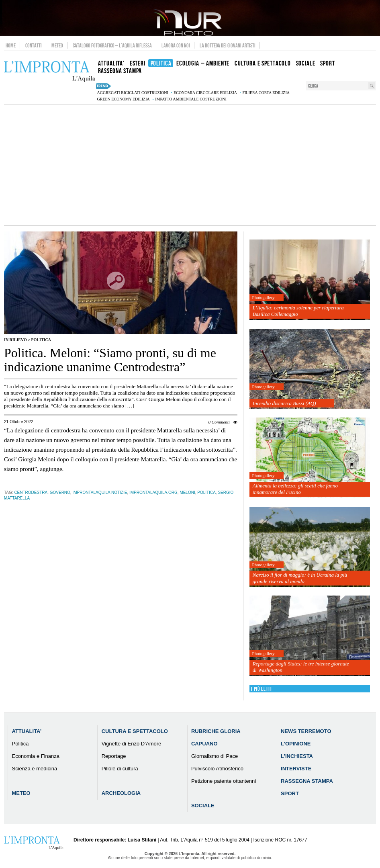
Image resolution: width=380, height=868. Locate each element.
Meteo (57, 45)
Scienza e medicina (35, 769)
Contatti (34, 45)
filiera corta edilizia (266, 93)
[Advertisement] (190, 165)
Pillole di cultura (120, 769)
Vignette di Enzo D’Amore (132, 744)
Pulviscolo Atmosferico (217, 769)
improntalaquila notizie (100, 492)
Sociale (203, 806)
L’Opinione (296, 744)
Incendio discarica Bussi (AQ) (284, 403)
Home (11, 45)
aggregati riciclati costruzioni (132, 93)
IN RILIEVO (15, 340)
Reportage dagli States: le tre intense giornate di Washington (301, 667)
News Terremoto (306, 731)
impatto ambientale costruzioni (191, 99)
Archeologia (121, 793)
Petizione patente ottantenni (224, 781)
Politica (41, 340)
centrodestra (31, 492)
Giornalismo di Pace (215, 756)
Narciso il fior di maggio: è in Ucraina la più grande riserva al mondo (300, 578)
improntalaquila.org (153, 492)
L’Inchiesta (297, 756)
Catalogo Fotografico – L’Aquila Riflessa (112, 45)
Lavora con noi (176, 45)
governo (60, 492)
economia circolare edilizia (205, 93)
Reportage (114, 756)
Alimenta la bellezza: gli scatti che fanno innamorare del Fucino (295, 489)
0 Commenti (219, 422)
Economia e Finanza (36, 756)
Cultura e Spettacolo (135, 731)
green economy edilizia (123, 99)
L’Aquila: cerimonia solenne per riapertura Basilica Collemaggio (298, 311)
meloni (187, 492)
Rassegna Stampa (307, 781)
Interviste (296, 769)
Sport (290, 793)
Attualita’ (27, 731)
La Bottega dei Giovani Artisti (228, 45)
